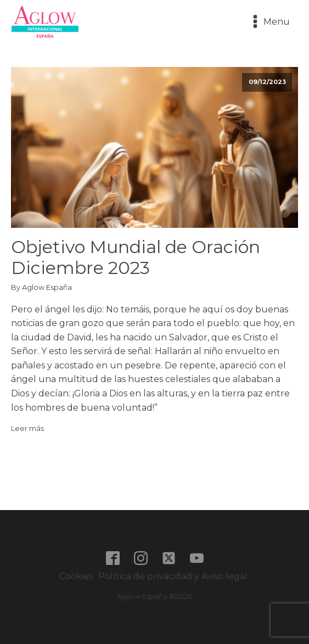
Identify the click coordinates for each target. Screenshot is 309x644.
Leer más (27, 429)
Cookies (76, 576)
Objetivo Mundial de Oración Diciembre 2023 (136, 257)
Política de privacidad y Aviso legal (174, 576)
